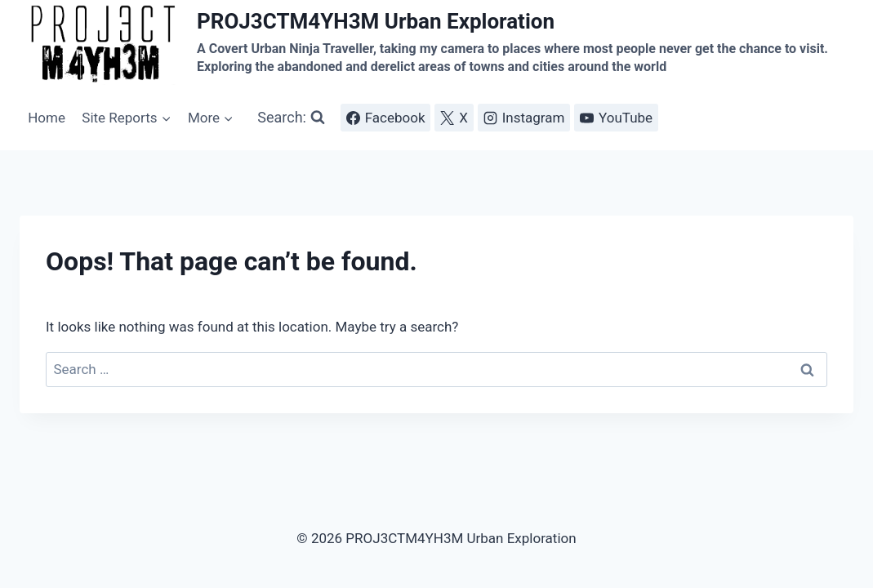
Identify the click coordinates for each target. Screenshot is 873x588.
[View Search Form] (291, 118)
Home (47, 118)
